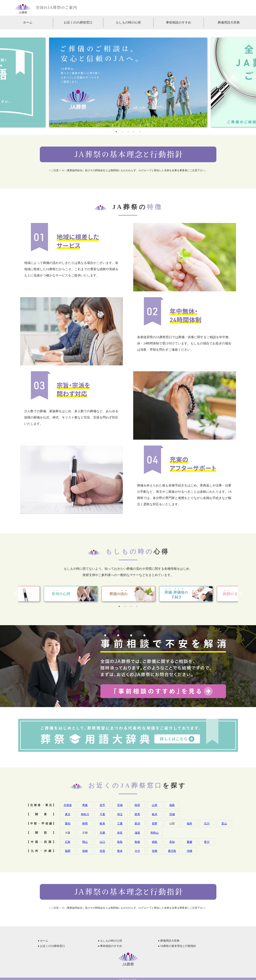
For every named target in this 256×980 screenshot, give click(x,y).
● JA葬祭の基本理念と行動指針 (177, 946)
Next (241, 594)
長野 (155, 823)
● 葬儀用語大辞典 (169, 941)
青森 (85, 805)
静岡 (85, 823)
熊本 (120, 851)
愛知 (68, 823)
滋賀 (137, 833)
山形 (155, 805)
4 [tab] (134, 132)
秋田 (137, 805)
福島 (172, 805)
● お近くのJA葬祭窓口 (51, 946)
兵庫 (102, 833)
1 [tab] (116, 132)
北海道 (68, 805)
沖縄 (189, 851)
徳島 (155, 842)
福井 (189, 823)
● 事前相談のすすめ (110, 946)
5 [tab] (140, 132)
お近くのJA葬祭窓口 (78, 22)
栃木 (155, 814)
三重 (120, 823)
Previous (15, 594)
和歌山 (155, 833)
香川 (207, 842)
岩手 (102, 805)
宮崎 (155, 851)
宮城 (120, 805)
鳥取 (120, 842)
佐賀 (102, 851)
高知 (172, 842)
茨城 (172, 814)
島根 (137, 842)
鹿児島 (172, 851)
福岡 (68, 851)
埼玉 (120, 814)
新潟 (137, 823)
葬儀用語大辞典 (229, 22)
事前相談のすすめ (179, 22)
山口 (102, 842)
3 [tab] (128, 132)
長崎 (85, 851)
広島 (68, 842)
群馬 (137, 814)
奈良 (120, 833)
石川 (207, 823)
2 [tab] (122, 132)
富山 (224, 823)
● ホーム (43, 941)
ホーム (28, 22)
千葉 (102, 814)
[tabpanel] (128, 82)
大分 (137, 851)
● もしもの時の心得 (110, 941)
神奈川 (85, 814)
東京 (68, 814)
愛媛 (189, 842)
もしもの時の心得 (128, 22)
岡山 (85, 842)
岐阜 (102, 823)
